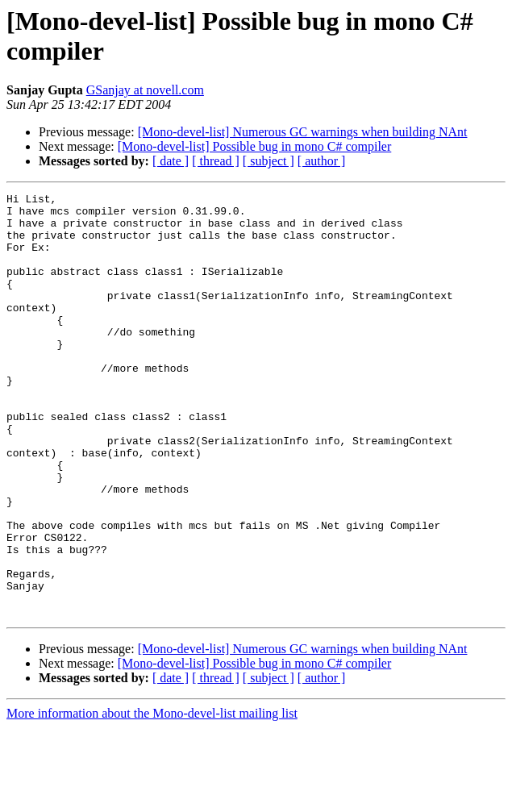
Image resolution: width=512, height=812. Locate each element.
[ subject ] (268, 161)
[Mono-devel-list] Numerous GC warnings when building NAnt (303, 132)
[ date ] (171, 161)
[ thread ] (216, 161)
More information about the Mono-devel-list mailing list (152, 798)
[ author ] (322, 161)
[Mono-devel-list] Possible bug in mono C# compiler (255, 146)
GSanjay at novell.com (145, 90)
